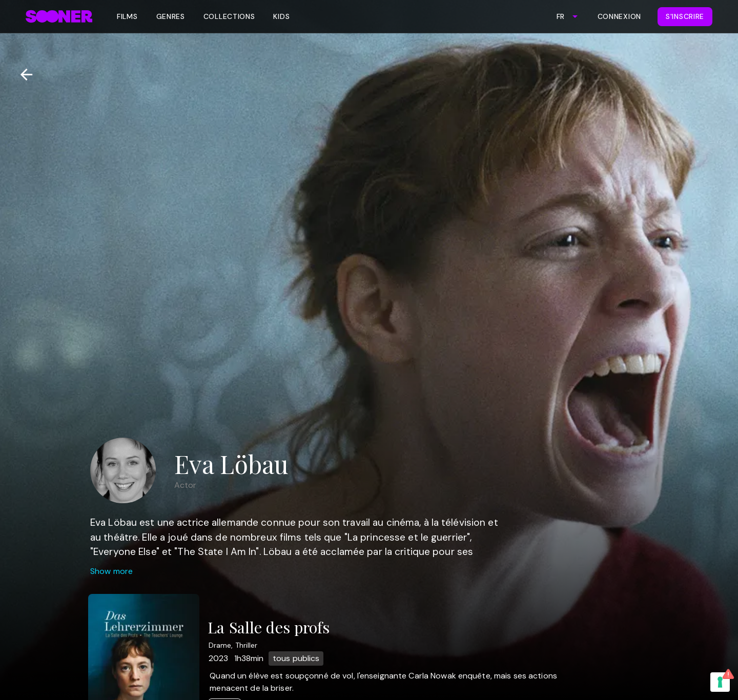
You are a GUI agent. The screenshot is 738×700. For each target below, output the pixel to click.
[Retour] (22, 75)
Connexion (619, 16)
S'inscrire (685, 16)
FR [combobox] (560, 16)
